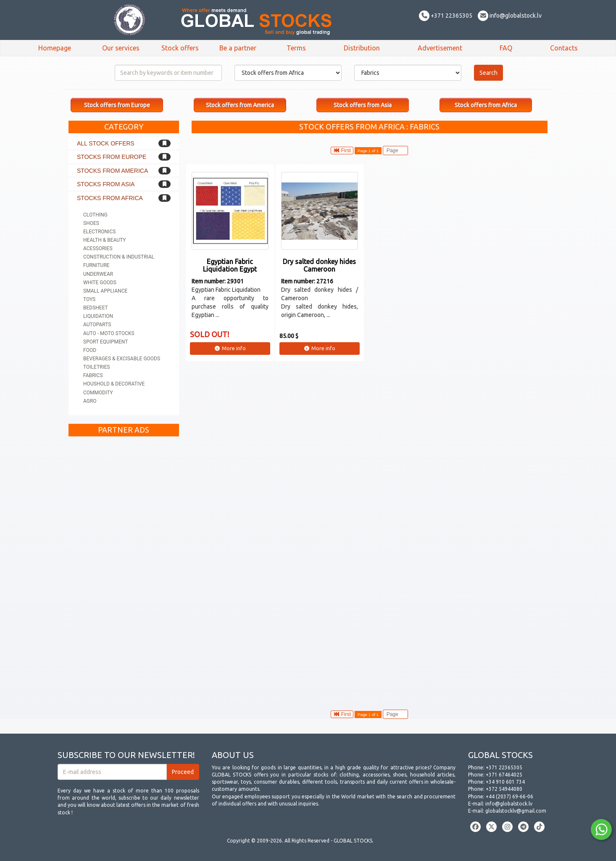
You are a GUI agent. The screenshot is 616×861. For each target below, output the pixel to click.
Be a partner (238, 48)
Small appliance (105, 291)
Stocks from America (112, 171)
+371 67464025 (504, 775)
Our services (121, 48)
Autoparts (97, 325)
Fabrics (93, 375)
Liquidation (98, 316)
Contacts (564, 48)
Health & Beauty (104, 240)
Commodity (98, 393)
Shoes (91, 223)
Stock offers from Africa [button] (486, 105)
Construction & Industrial (119, 257)
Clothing (95, 215)
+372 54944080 (504, 789)
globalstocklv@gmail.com (516, 811)
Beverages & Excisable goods (122, 359)
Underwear (98, 274)
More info (230, 348)
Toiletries (97, 367)
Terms (296, 48)
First (342, 151)
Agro (90, 401)
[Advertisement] (124, 567)
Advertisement (440, 48)
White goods (100, 283)
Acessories (98, 248)
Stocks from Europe (112, 157)
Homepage (55, 48)
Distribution (362, 48)
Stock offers (180, 48)
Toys (89, 299)
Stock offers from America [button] (240, 105)
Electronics (99, 232)
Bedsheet (96, 308)
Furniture (96, 265)
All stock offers (106, 143)
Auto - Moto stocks (109, 333)
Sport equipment (105, 342)
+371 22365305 (446, 16)
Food (90, 350)
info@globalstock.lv (510, 16)
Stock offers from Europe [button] (117, 105)
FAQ (506, 48)
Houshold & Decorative (114, 384)
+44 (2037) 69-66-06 (509, 796)
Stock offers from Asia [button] (363, 105)
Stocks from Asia (106, 184)
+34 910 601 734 (505, 782)
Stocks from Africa (110, 198)
